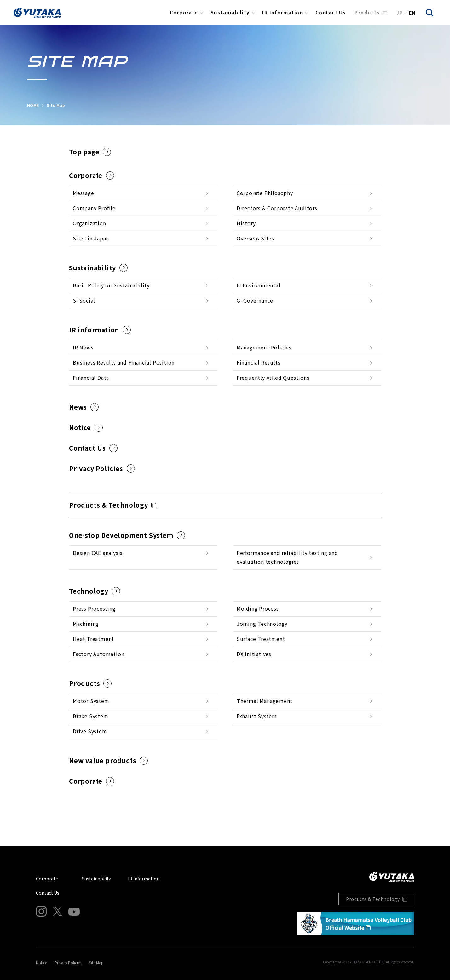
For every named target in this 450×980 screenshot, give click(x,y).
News (84, 407)
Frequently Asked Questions (273, 378)
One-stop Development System (127, 535)
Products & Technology (109, 505)
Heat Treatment (93, 639)
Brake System (91, 716)
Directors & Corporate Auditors (277, 208)
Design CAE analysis (98, 553)
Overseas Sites (255, 238)
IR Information (283, 12)
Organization (89, 223)
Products (367, 12)
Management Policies (264, 347)
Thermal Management (265, 701)
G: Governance (255, 300)
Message (84, 193)
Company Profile (94, 208)
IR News (83, 347)
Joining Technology (262, 624)
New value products (108, 761)
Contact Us (331, 12)
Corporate (184, 12)
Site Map (96, 963)
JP (399, 13)
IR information (100, 330)
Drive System (90, 731)
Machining (86, 624)
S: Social (84, 300)
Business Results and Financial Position (124, 362)
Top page (90, 152)
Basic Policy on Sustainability (111, 285)
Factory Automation (98, 654)
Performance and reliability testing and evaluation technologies (287, 557)
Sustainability (230, 12)
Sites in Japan (91, 238)
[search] (430, 13)
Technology (95, 591)
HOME (33, 105)
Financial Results (259, 362)
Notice (86, 427)
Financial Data (91, 378)
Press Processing (94, 608)
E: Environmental (259, 285)
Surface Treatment (261, 639)
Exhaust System (257, 716)
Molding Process (258, 608)
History (246, 223)
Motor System (91, 701)
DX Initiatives (254, 654)
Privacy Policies (102, 468)
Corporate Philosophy (265, 193)
